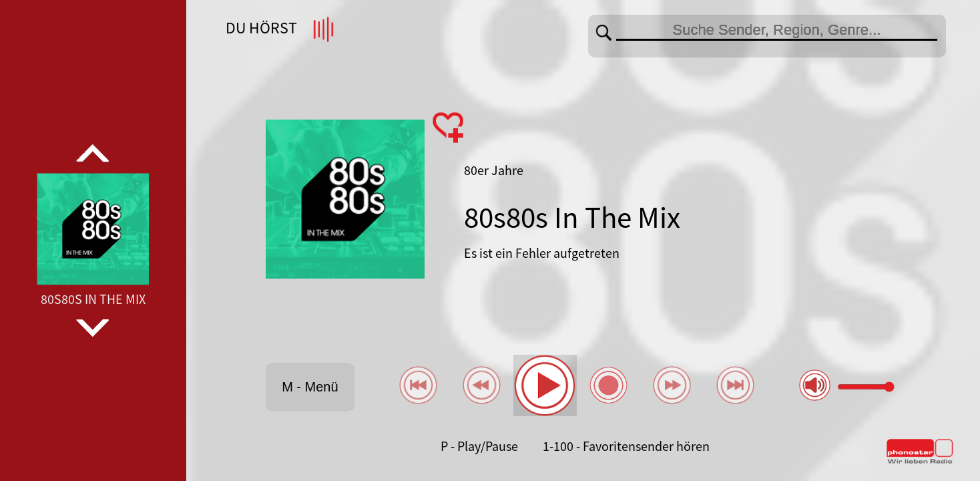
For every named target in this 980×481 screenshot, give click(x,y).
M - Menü (310, 387)
